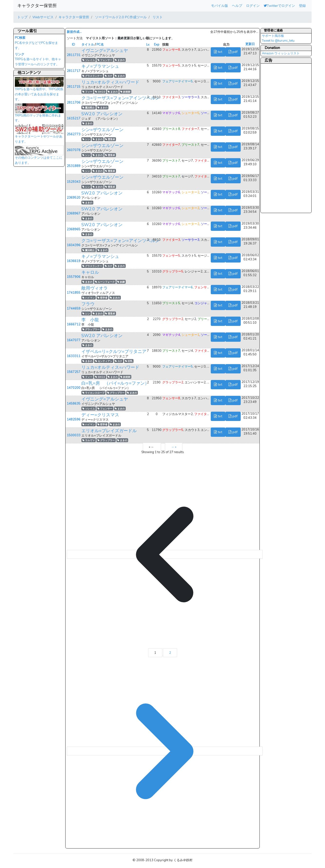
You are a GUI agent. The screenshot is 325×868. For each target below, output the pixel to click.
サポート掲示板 (273, 36)
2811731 (74, 55)
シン (86, 139)
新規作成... (74, 32)
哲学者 (102, 298)
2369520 (74, 198)
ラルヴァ (89, 440)
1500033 (74, 435)
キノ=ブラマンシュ (100, 66)
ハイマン (89, 298)
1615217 (74, 118)
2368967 (74, 214)
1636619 (74, 261)
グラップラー (91, 329)
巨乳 (129, 361)
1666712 (74, 324)
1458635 (74, 404)
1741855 (74, 293)
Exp (157, 45)
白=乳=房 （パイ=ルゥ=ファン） (115, 383)
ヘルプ (237, 6)
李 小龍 (90, 320)
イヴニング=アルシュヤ (105, 50)
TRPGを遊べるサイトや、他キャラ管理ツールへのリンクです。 (38, 59)
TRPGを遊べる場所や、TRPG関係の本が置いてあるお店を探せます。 (39, 90)
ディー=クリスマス (100, 415)
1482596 (74, 419)
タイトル (88, 45)
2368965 (74, 229)
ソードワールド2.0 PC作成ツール (120, 17)
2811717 (74, 71)
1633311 (74, 356)
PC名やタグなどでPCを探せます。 (36, 43)
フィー (87, 92)
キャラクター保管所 (37, 6)
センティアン (104, 361)
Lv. (148, 45)
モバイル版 (220, 6)
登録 (302, 6)
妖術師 (125, 92)
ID (73, 45)
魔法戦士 (89, 108)
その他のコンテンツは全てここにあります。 (39, 156)
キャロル (90, 272)
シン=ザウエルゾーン (102, 130)
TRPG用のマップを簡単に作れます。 (39, 114)
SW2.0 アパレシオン (102, 114)
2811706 (74, 103)
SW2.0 (100, 92)
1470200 (74, 388)
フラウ (88, 304)
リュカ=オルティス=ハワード (110, 82)
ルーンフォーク (105, 282)
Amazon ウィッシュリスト (281, 53)
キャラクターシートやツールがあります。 (39, 135)
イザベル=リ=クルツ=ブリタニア (114, 351)
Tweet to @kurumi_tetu (278, 41)
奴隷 (121, 282)
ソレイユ (89, 60)
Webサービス (43, 17)
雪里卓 (110, 139)
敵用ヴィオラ (95, 288)
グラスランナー (92, 76)
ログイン (253, 6)
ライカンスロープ (93, 393)
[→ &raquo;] (165, 751)
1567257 (74, 372)
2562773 (74, 134)
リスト (157, 17)
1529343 (74, 182)
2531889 (74, 166)
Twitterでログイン (279, 6)
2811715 (74, 87)
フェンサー (105, 60)
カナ (109, 76)
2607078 (74, 150)
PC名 (100, 45)
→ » (174, 447)
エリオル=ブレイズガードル (109, 431)
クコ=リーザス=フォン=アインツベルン (120, 98)
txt (218, 52)
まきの (120, 60)
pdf (233, 52)
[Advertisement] (281, 138)
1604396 (74, 245)
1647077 (74, 340)
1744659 (74, 309)
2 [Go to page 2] (170, 653)
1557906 (74, 277)
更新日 (250, 44)
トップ (22, 17)
